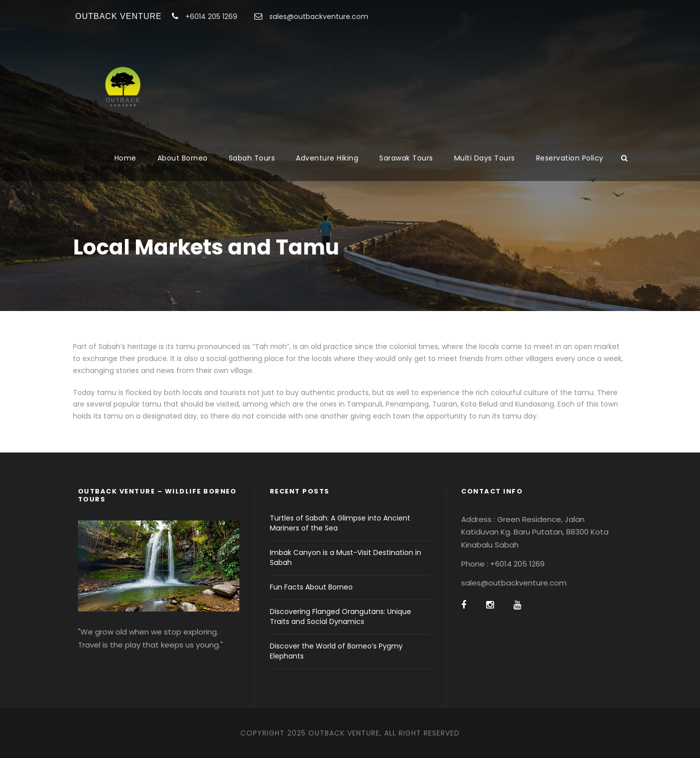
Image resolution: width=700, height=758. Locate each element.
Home (125, 158)
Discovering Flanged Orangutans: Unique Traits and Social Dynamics (341, 616)
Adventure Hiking (327, 158)
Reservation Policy (570, 158)
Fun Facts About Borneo (311, 587)
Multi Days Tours (485, 158)
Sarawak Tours (406, 158)
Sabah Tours (252, 158)
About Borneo (183, 158)
